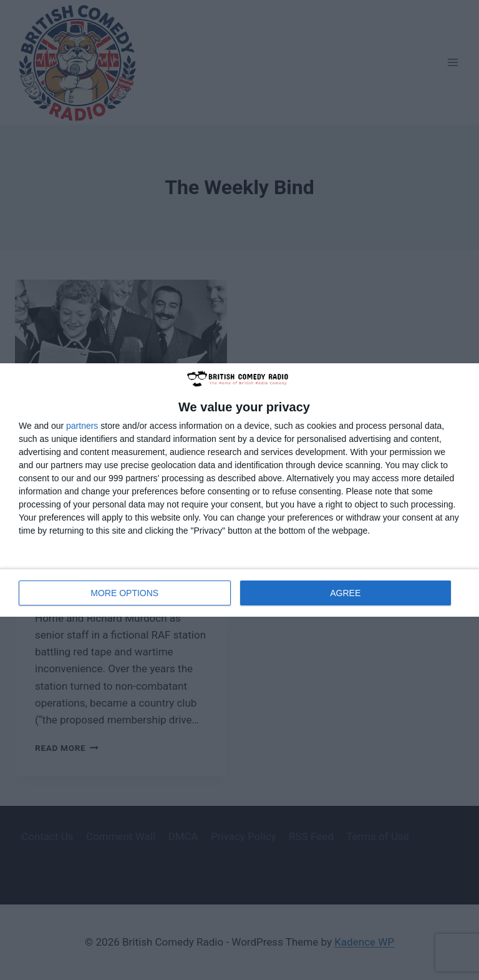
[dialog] (239, 490)
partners (82, 426)
